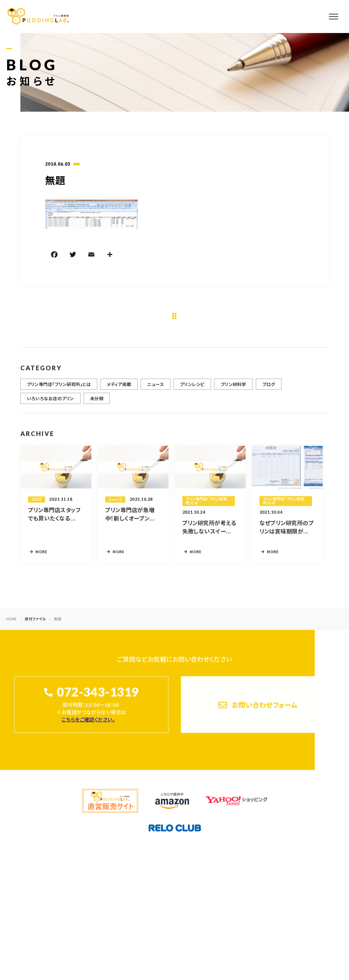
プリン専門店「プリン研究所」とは (59, 388)
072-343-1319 (98, 692)
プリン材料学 (233, 388)
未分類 (97, 402)
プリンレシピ (192, 388)
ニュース (156, 388)
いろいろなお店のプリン (50, 402)
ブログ (269, 388)
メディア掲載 (119, 388)
